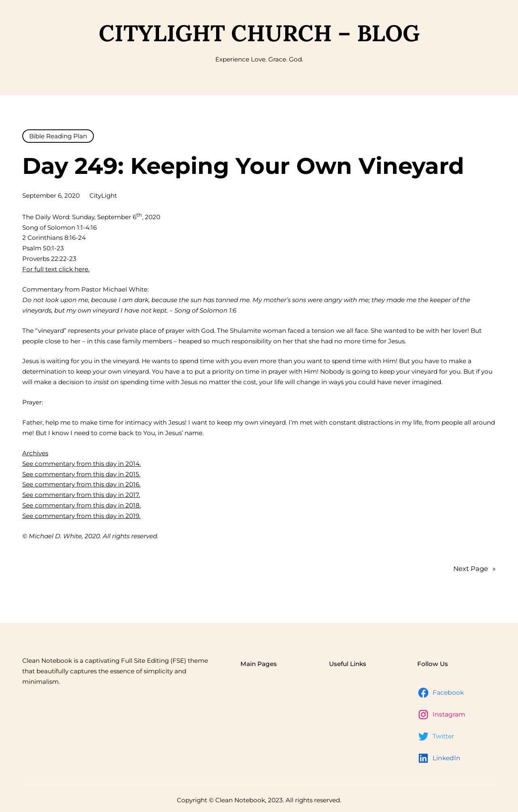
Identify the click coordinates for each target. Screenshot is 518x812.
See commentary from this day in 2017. (81, 495)
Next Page (474, 569)
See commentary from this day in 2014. (82, 464)
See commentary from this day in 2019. (81, 516)
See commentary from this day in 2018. (82, 505)
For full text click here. (56, 269)
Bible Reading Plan (58, 136)
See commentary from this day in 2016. (81, 484)
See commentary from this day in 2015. (81, 474)
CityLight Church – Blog (259, 33)
